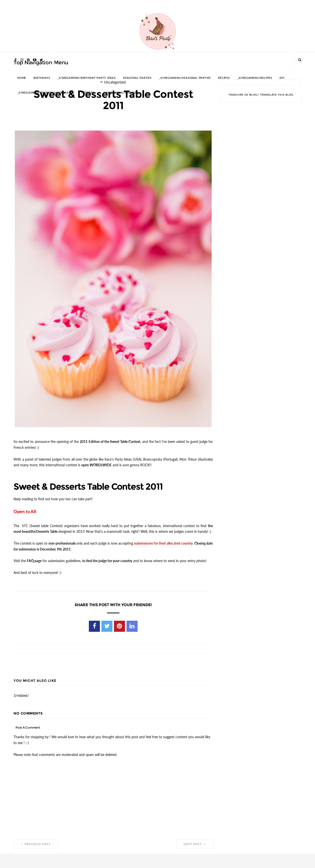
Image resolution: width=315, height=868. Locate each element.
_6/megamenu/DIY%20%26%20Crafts (46, 93)
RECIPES (224, 78)
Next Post (194, 844)
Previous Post (36, 844)
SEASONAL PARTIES (137, 78)
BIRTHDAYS (42, 78)
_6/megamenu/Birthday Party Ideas (87, 78)
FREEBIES (88, 93)
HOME (22, 78)
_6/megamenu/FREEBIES (120, 93)
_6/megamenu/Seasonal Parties (185, 78)
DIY (282, 78)
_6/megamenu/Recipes (255, 78)
